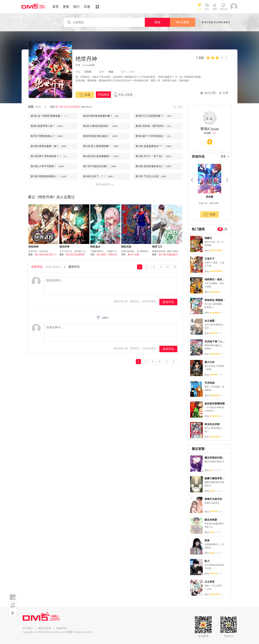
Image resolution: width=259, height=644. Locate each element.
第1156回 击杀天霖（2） (46, 255)
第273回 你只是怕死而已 (68, 107)
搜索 (157, 22)
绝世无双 (126, 247)
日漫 (87, 7)
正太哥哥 (210, 582)
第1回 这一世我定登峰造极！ (51, 116)
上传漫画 (13, 605)
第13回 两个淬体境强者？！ (50, 156)
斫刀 (207, 561)
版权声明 (62, 628)
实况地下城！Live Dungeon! (220, 342)
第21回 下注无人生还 (152, 176)
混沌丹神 (64, 247)
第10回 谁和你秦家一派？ (49, 146)
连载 (35, 107)
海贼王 (208, 238)
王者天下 (210, 259)
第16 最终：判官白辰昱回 (109, 255)
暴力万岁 (210, 362)
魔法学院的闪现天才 (216, 458)
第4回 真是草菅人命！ (47, 126)
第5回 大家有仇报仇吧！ (101, 126)
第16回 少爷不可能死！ (48, 166)
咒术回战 (210, 383)
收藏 (85, 95)
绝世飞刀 (157, 247)
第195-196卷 (133, 255)
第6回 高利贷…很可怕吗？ (155, 126)
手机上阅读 (125, 95)
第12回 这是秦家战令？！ (154, 146)
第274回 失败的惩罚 (168, 255)
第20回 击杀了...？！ (99, 176)
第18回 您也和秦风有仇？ (154, 166)
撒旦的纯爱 (211, 520)
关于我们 (28, 628)
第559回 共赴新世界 (75, 255)
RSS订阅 (210, 93)
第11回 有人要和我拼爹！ (102, 146)
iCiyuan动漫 (89, 65)
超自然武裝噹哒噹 (215, 404)
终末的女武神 (212, 424)
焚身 (207, 540)
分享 (226, 93)
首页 (56, 7)
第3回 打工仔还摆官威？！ (155, 116)
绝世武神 (33, 247)
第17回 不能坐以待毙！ (100, 166)
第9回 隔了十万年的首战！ (155, 136)
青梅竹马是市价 (213, 499)
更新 (66, 7)
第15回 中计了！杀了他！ (154, 156)
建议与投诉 (45, 628)
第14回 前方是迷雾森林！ (102, 156)
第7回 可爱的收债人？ (47, 136)
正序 (180, 107)
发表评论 (168, 302)
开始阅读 (103, 95)
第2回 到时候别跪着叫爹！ (102, 116)
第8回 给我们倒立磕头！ (101, 136)
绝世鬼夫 (95, 247)
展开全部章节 (103, 185)
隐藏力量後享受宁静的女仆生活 (222, 478)
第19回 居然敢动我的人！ (49, 176)
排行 (76, 7)
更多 (223, 156)
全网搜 (183, 22)
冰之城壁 (210, 321)
